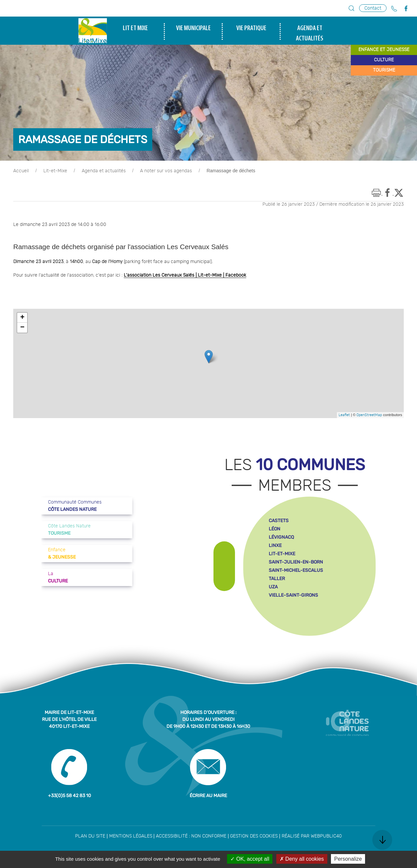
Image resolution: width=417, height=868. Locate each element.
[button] (351, 8)
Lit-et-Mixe (55, 171)
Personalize (348, 859)
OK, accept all (250, 859)
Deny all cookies (302, 859)
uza (273, 587)
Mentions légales (131, 836)
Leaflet (344, 415)
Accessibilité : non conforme (191, 836)
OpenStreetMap (369, 415)
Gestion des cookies (254, 836)
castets (279, 521)
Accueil (21, 171)
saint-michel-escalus (296, 570)
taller (277, 579)
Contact (373, 8)
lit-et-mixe (282, 554)
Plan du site (90, 836)
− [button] (22, 328)
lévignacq (281, 537)
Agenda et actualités (104, 171)
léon (275, 529)
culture (384, 60)
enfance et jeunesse (384, 50)
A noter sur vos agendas (166, 171)
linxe (275, 545)
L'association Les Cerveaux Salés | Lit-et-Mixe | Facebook (185, 275)
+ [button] (22, 318)
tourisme (384, 70)
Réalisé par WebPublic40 (312, 836)
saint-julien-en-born (296, 562)
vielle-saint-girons (293, 595)
